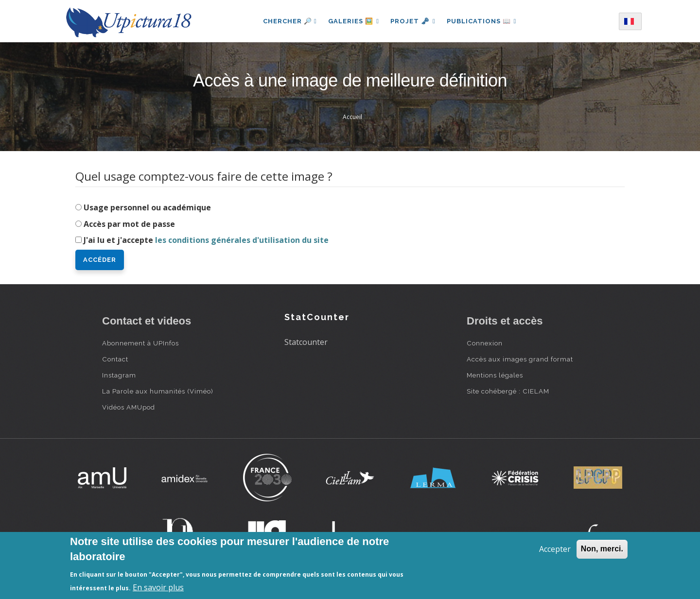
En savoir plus (158, 587)
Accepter (555, 549)
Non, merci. (602, 549)
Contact (115, 359)
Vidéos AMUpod (129, 407)
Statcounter (306, 342)
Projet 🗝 (413, 21)
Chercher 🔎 (289, 21)
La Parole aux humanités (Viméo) (158, 391)
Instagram (119, 375)
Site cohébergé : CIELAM (508, 391)
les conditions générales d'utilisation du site (242, 240)
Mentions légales (495, 375)
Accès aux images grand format (520, 359)
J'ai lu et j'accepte (206, 240)
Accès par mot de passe (129, 224)
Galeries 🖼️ (353, 21)
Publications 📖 (482, 21)
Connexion (485, 343)
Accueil (352, 117)
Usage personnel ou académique (147, 207)
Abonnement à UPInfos (140, 343)
